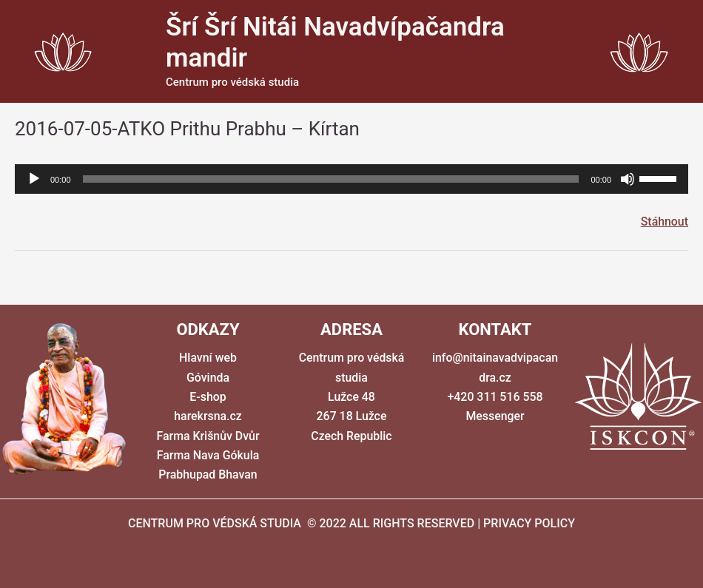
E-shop (208, 397)
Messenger (495, 417)
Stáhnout (664, 222)
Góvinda (208, 378)
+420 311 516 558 (495, 397)
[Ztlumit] (628, 179)
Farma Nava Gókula (208, 455)
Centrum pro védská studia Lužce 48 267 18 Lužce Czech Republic (351, 397)
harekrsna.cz (208, 417)
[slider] (331, 179)
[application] (351, 179)
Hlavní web (208, 358)
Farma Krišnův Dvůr (208, 436)
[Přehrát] (34, 179)
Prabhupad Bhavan (208, 475)
